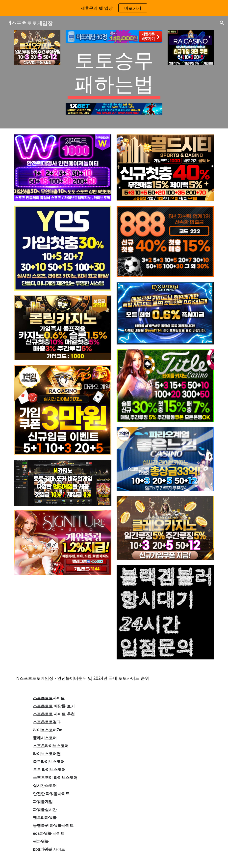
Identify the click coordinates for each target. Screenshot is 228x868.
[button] (222, 23)
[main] (114, 73)
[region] (114, 8)
